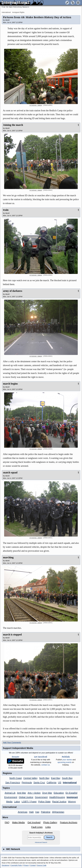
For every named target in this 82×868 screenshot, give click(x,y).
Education (59, 793)
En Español (71, 793)
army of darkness (13, 291)
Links (48, 827)
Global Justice (26, 797)
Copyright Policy (16, 865)
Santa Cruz (39, 782)
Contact (33, 865)
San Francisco (13, 782)
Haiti (31, 812)
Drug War (47, 793)
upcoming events (64, 762)
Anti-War (22, 793)
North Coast (16, 778)
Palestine (46, 812)
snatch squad (10, 472)
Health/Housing (57, 797)
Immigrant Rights (18, 12)
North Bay (44, 778)
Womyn (72, 802)
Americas (23, 812)
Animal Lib (10, 793)
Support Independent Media (18, 748)
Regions (7, 773)
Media (9, 802)
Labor (17, 802)
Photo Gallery (50, 822)
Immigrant (72, 797)
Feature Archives (69, 822)
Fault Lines (37, 827)
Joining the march (13, 125)
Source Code (42, 865)
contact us (45, 765)
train (6, 210)
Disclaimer (5, 865)
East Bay (56, 778)
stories (67, 760)
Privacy (26, 865)
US (60, 782)
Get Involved (34, 822)
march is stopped (12, 635)
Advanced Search (41, 842)
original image (36, 105)
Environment (11, 797)
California (51, 782)
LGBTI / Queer (29, 802)
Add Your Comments (12, 742)
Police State (44, 802)
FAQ (7, 822)
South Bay (67, 778)
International (6, 12)
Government (41, 797)
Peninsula (27, 782)
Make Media (18, 822)
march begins (10, 384)
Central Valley (30, 778)
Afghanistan (58, 812)
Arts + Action (34, 793)
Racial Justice (59, 802)
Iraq (37, 812)
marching (8, 557)
